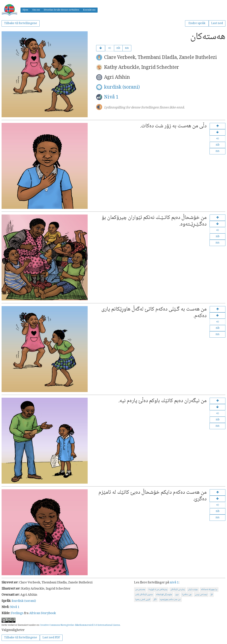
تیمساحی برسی (201, 595)
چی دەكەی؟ (187, 595)
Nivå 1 (111, 97)
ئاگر (155, 600)
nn (127, 48)
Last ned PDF (51, 638)
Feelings (17, 613)
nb (118, 48)
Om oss (36, 10)
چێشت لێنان (193, 590)
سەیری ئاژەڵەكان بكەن (144, 595)
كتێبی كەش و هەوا (143, 600)
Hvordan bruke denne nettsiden (61, 10)
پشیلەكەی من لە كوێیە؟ (158, 590)
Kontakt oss (89, 10)
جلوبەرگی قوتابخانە (164, 595)
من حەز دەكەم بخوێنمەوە (170, 600)
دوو (177, 595)
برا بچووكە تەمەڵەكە (209, 590)
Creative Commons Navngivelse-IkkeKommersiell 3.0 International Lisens (80, 625)
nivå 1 (174, 583)
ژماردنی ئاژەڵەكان (178, 590)
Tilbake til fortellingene (21, 23)
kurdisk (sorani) (122, 87)
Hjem (25, 10)
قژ (212, 595)
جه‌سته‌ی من (140, 590)
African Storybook (43, 613)
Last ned (217, 23)
